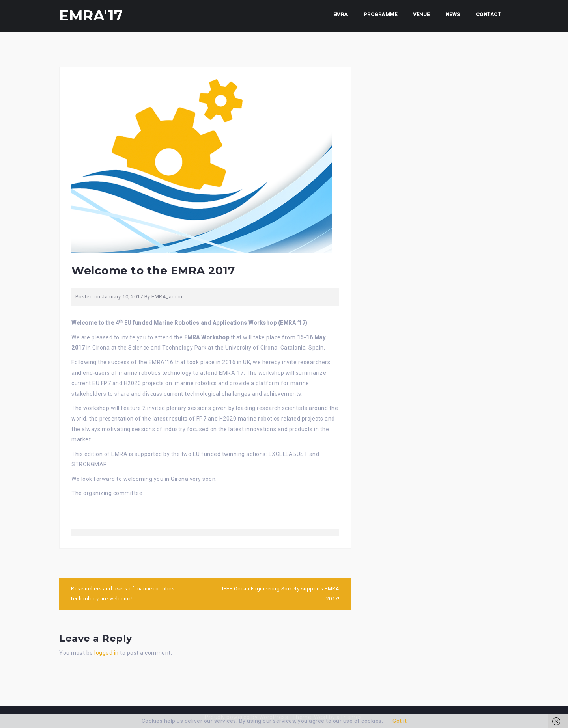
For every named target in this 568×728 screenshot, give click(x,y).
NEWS (453, 14)
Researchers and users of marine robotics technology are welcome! (123, 594)
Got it (400, 721)
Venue (421, 14)
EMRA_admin (168, 297)
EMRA (341, 14)
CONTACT (489, 14)
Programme (381, 14)
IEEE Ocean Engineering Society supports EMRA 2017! (281, 594)
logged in (106, 653)
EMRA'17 (91, 15)
